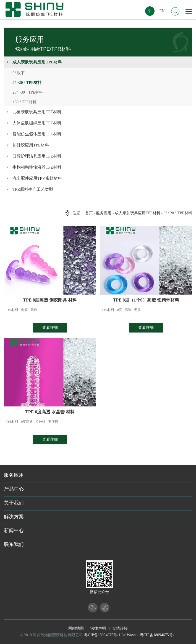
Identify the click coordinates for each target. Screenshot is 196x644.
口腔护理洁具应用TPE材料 (37, 156)
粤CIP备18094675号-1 (102, 635)
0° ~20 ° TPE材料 (27, 83)
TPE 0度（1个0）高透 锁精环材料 (146, 300)
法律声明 (98, 628)
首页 (89, 213)
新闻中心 (14, 530)
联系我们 (14, 544)
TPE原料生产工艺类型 (33, 189)
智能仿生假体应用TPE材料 (37, 134)
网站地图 (76, 628)
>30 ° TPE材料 (24, 102)
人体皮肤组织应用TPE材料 (37, 123)
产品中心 (14, 489)
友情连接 (120, 628)
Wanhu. (133, 635)
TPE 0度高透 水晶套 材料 (50, 412)
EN (162, 11)
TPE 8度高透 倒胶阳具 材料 (50, 300)
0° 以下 (19, 73)
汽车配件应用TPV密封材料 (37, 178)
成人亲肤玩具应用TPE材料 (37, 62)
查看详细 (50, 328)
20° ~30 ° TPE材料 (28, 92)
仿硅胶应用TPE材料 (31, 145)
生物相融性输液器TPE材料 (37, 167)
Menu (189, 10)
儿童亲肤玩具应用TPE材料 (37, 112)
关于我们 (14, 503)
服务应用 (104, 213)
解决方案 (14, 517)
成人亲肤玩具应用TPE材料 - (139, 213)
